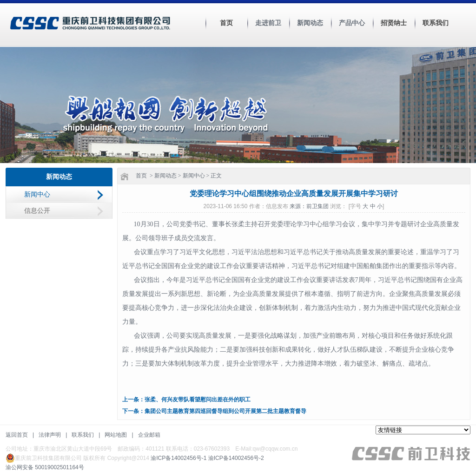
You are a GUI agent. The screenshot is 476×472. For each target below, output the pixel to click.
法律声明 (50, 435)
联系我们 (436, 23)
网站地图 (116, 435)
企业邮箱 (149, 435)
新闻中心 (37, 194)
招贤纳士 (394, 23)
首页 (226, 23)
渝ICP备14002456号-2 (236, 458)
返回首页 (17, 435)
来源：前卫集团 (310, 206)
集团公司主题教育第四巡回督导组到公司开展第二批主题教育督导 (225, 411)
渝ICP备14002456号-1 (178, 458)
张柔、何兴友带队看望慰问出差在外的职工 (198, 400)
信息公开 (37, 211)
